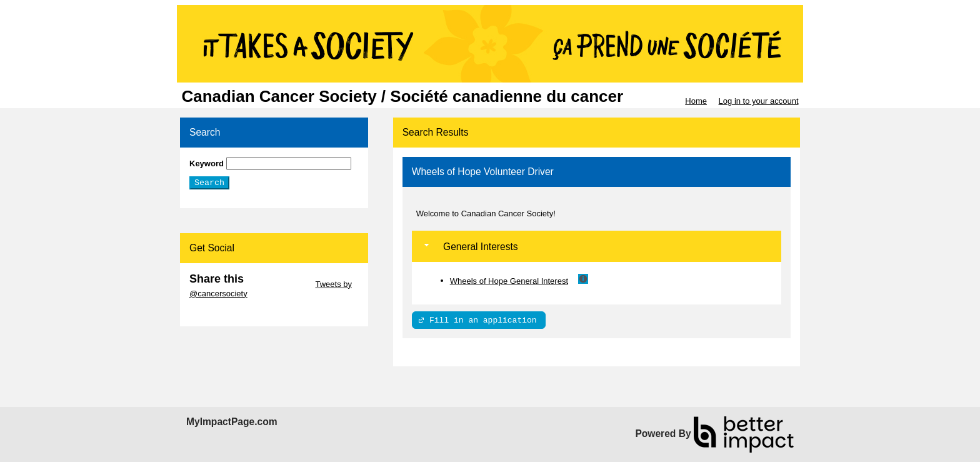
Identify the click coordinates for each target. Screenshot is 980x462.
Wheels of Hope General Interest (509, 280)
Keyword (207, 163)
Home (696, 101)
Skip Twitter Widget (278, 284)
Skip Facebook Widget (230, 312)
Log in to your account (759, 101)
